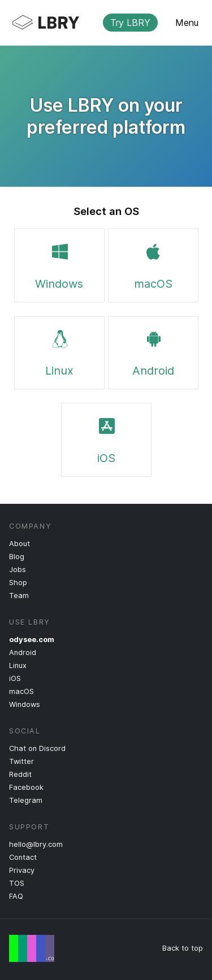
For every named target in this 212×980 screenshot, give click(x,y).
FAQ (16, 896)
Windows (59, 264)
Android (153, 352)
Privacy (22, 870)
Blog (17, 557)
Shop (18, 583)
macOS (153, 264)
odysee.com (32, 640)
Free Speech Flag (32, 948)
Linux (59, 352)
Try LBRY (130, 23)
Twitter (21, 761)
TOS (17, 883)
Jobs (18, 570)
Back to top (183, 948)
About (20, 544)
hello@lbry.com (36, 844)
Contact (23, 857)
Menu (187, 23)
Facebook (26, 787)
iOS (106, 439)
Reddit (20, 774)
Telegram (26, 800)
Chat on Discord (37, 748)
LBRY (97, 23)
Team (19, 596)
